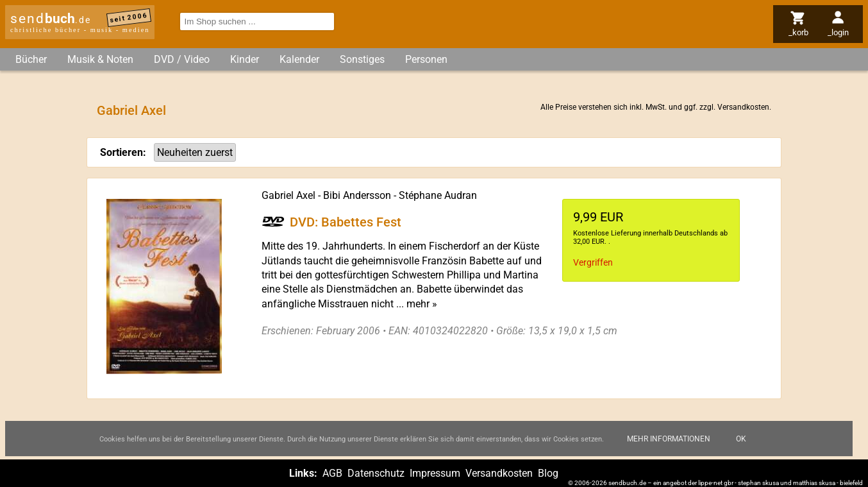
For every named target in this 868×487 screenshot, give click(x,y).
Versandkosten (743, 107)
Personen (426, 59)
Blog (548, 473)
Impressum (435, 473)
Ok (741, 439)
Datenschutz (376, 473)
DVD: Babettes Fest (346, 221)
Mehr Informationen (669, 439)
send (51, 19)
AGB (332, 473)
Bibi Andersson (357, 195)
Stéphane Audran (438, 195)
